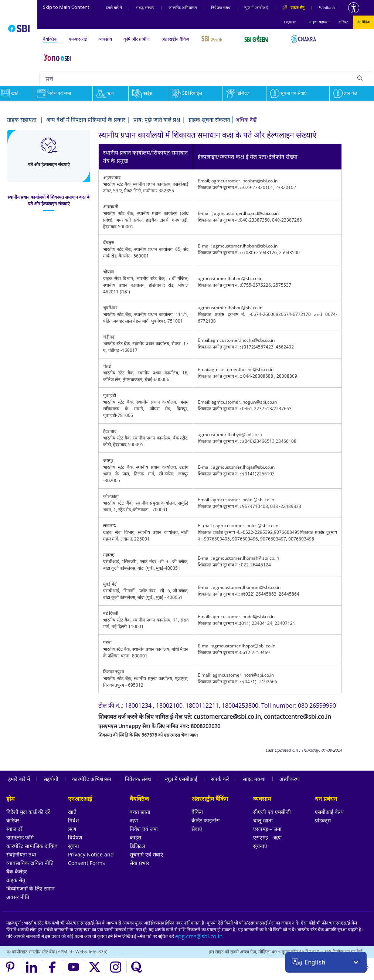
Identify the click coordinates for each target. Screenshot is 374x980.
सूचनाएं (260, 846)
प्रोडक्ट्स (323, 820)
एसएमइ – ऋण (267, 837)
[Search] (360, 78)
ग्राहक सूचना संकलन (209, 119)
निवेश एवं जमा (54, 93)
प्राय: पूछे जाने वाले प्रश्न (157, 119)
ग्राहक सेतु (16, 880)
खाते (72, 812)
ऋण (105, 93)
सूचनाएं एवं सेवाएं (147, 854)
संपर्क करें (220, 779)
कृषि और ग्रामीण (137, 39)
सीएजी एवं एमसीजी (272, 812)
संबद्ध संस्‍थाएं (145, 7)
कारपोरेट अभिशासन (183, 7)
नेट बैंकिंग (363, 22)
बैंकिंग (197, 812)
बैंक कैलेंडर (17, 871)
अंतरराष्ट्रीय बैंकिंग (175, 39)
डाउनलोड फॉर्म (20, 837)
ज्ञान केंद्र (345, 93)
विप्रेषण (75, 837)
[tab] (49, 201)
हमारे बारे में (114, 7)
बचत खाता (140, 812)
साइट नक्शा (254, 779)
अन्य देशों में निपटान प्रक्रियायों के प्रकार (86, 119)
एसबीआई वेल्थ (329, 812)
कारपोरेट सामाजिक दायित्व (32, 846)
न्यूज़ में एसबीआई (256, 7)
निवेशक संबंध (221, 7)
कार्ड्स (142, 93)
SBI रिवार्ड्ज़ (187, 93)
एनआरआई (78, 39)
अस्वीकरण (290, 779)
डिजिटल (238, 93)
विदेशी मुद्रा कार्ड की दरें (28, 812)
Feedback (327, 7)
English (290, 22)
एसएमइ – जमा (267, 829)
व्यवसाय (105, 39)
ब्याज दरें (14, 829)
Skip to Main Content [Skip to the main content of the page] (69, 7)
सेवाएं (197, 829)
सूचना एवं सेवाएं (288, 93)
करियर (343, 22)
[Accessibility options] (354, 8)
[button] (246, 120)
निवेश (74, 820)
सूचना (74, 846)
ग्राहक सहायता (319, 22)
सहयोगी (51, 779)
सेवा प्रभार (140, 863)
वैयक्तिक (50, 39)
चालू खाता (263, 820)
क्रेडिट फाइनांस (205, 820)
